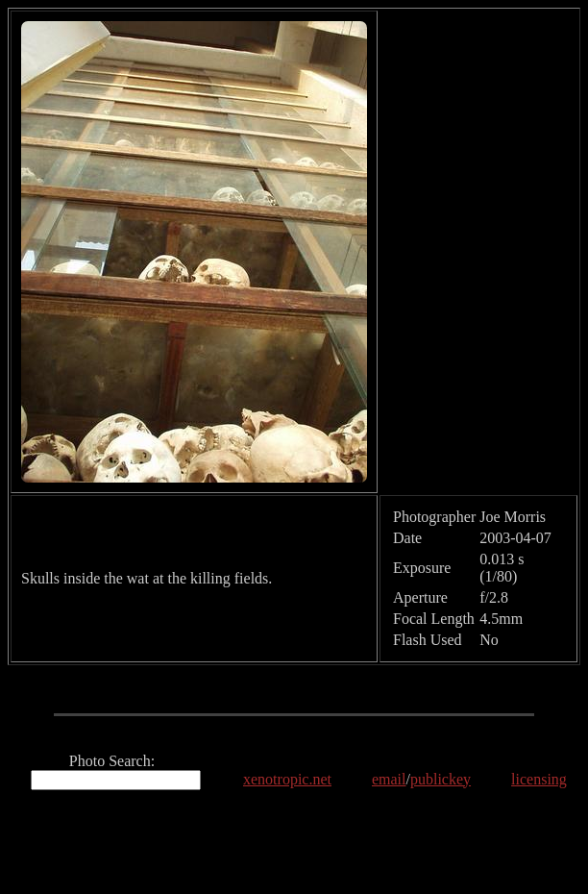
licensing (539, 779)
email (389, 779)
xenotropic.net (287, 779)
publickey (441, 779)
